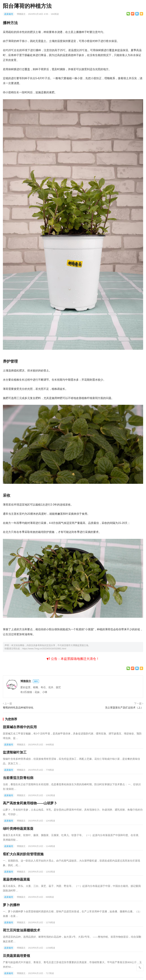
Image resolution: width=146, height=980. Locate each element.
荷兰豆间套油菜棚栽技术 (22, 930)
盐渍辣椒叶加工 (15, 752)
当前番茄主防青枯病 (18, 778)
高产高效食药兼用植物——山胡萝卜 (30, 803)
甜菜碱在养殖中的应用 (20, 727)
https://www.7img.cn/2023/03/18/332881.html (44, 649)
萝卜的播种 (11, 905)
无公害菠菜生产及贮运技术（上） (124, 708)
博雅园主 (22, 14)
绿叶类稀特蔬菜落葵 (18, 829)
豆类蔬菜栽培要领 (16, 956)
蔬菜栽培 (9, 14)
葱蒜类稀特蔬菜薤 (16, 879)
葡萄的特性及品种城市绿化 (18, 708)
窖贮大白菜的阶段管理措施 (23, 854)
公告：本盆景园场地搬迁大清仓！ (73, 659)
